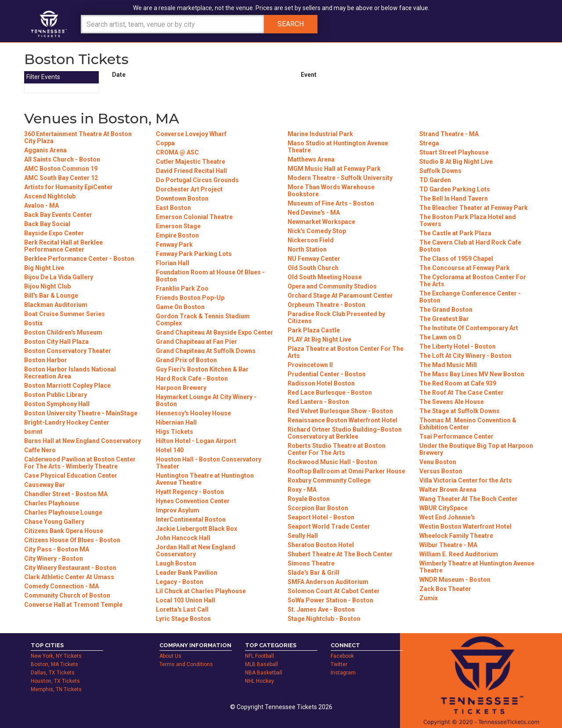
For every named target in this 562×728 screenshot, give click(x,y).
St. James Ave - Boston (321, 609)
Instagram (343, 673)
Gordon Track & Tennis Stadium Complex (203, 320)
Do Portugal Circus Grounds (197, 180)
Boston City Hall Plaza (56, 342)
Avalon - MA (41, 205)
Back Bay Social (47, 224)
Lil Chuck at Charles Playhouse (201, 591)
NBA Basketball (264, 673)
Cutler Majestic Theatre (191, 162)
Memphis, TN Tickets (56, 689)
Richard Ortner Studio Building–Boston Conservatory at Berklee (345, 433)
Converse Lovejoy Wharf (191, 134)
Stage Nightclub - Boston (324, 619)
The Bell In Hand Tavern (454, 198)
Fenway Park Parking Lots (194, 254)
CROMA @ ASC (177, 152)
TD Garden (435, 180)
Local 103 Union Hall (186, 600)
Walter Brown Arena (448, 490)
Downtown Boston (182, 198)
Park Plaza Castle (314, 330)
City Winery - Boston (54, 559)
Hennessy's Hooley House (193, 413)
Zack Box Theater (445, 589)
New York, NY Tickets (56, 656)
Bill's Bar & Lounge (51, 296)
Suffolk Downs (440, 171)
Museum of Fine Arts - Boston (331, 203)
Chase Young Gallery (54, 522)
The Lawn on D (440, 337)
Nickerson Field (311, 240)
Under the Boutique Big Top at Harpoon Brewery (476, 449)
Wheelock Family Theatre (456, 536)
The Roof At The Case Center (461, 393)
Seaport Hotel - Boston (321, 517)
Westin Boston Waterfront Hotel (465, 526)
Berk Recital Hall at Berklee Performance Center (63, 246)
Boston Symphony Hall (57, 404)
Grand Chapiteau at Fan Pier (196, 342)
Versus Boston (441, 471)
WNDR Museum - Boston (455, 580)
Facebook (342, 656)
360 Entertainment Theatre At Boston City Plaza (78, 137)
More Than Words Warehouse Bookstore (331, 191)
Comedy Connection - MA (61, 586)
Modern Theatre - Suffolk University (340, 178)
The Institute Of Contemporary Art (469, 328)
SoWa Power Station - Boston (330, 600)
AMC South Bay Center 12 (61, 178)
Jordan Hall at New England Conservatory (196, 551)
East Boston (173, 208)
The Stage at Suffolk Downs (459, 411)
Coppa (165, 143)
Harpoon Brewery (181, 388)
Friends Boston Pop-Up (190, 298)
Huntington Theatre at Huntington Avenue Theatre (205, 479)
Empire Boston (177, 235)
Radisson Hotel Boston (321, 383)
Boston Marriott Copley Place (67, 386)
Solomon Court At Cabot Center (334, 591)
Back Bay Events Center (58, 215)
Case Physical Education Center (71, 476)
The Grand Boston (446, 310)
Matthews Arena (311, 159)
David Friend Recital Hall (191, 171)
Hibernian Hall (176, 422)
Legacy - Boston (180, 582)
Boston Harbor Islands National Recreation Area (70, 373)
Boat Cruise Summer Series (65, 314)
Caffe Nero (40, 450)
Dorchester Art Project (189, 189)
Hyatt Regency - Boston (190, 492)
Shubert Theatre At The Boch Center (340, 554)
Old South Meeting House (325, 277)
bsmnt (33, 432)
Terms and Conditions (186, 664)
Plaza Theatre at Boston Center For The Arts (346, 352)
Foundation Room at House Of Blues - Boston (210, 276)
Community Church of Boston (67, 595)
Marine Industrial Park (320, 134)
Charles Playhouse (52, 503)
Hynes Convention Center (193, 501)
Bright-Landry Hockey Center (67, 422)
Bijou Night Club (47, 286)
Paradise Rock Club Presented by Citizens (336, 317)
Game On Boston (180, 307)
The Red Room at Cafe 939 (458, 383)
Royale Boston (309, 499)
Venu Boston (438, 462)
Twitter (339, 664)
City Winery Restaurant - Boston (70, 568)
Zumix (429, 598)
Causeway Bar (45, 485)
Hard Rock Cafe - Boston (192, 378)
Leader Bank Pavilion (187, 573)
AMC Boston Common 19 (61, 169)
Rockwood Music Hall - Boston (332, 462)
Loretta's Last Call (182, 609)
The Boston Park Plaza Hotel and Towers (468, 220)
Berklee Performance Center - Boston (79, 259)
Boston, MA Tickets (54, 664)
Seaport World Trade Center (329, 526)
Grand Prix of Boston (186, 360)
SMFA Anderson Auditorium (328, 582)
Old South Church (313, 268)
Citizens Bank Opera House (64, 531)
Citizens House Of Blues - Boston (72, 540)
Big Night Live (44, 268)
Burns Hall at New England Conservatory (83, 441)
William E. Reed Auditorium (459, 554)
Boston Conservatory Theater (68, 351)
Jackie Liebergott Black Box (196, 529)
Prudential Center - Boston (327, 374)
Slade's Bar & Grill (313, 573)
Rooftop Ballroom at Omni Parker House (346, 471)
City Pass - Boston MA (57, 549)
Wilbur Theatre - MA (448, 545)
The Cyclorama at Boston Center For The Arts (473, 281)
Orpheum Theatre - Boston (326, 305)
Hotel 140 (170, 450)
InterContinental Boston (191, 519)
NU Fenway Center (314, 259)
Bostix (33, 323)
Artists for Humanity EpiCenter (68, 187)
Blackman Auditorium (56, 305)
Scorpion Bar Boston (318, 508)
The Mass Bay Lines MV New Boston (472, 374)
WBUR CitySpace (443, 508)
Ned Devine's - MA (314, 213)
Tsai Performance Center (456, 436)
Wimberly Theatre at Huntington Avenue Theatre (477, 567)
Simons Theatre (311, 563)
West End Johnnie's (447, 517)
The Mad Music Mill (448, 365)
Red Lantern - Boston (318, 402)
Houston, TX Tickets (55, 681)
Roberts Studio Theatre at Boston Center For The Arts (337, 449)
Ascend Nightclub (50, 196)
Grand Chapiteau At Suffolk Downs (206, 351)
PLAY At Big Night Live (319, 339)
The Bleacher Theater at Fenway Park (474, 208)
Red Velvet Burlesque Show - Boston (340, 411)
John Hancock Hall (183, 538)
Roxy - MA (302, 490)
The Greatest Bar (444, 319)
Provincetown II (310, 365)
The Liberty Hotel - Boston (458, 346)
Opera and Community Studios (332, 286)
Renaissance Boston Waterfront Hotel (342, 420)
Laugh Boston (176, 563)
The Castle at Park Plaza (455, 233)
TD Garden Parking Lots (455, 189)
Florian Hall (173, 263)
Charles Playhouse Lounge (63, 512)
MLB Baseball (261, 664)
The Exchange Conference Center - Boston (470, 297)
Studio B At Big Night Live (456, 162)
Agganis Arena (45, 150)
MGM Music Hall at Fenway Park (334, 169)
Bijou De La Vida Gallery (59, 277)
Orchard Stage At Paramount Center (340, 296)
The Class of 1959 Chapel (456, 259)
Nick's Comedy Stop (317, 231)
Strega (429, 143)
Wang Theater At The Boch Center (468, 499)
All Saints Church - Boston (62, 159)
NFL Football (259, 656)
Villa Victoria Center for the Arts (466, 480)
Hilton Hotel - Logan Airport (196, 441)
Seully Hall (303, 536)
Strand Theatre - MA (449, 134)
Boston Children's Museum (63, 332)
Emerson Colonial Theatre (194, 217)
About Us (170, 656)
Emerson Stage (178, 226)
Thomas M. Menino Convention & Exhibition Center (468, 424)
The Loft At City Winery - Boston (465, 356)
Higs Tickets (175, 432)
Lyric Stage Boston (183, 619)
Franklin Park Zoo (182, 288)
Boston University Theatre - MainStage (81, 413)
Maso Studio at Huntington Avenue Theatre (338, 147)
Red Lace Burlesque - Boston (330, 393)
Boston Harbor (46, 360)
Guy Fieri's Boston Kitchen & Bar (202, 369)
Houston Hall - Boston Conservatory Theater (209, 463)
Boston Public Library (56, 395)
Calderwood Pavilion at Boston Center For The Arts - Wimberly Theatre (80, 463)
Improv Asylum (178, 510)
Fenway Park (174, 245)
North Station (307, 249)
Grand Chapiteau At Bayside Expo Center (214, 332)
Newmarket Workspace (321, 222)
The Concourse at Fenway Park (465, 268)
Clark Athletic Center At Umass (69, 577)
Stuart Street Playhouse (454, 152)
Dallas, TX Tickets (53, 673)
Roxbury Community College (329, 480)
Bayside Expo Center (54, 233)
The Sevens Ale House (452, 402)
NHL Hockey (259, 681)
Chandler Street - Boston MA (66, 494)
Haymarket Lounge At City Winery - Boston (206, 400)
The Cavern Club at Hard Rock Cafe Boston (470, 246)
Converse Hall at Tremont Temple (73, 605)
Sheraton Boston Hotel (321, 545)
